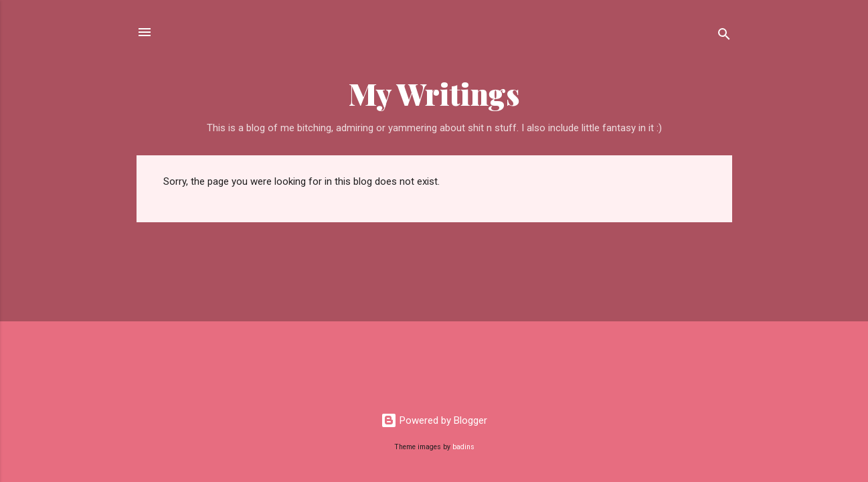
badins (463, 447)
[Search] (724, 36)
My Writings (434, 93)
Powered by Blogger (434, 420)
